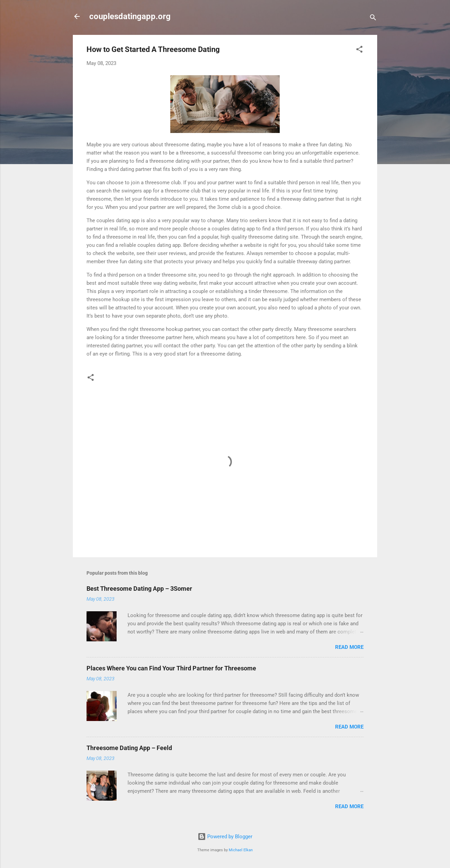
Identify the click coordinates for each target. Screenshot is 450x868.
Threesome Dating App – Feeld (129, 748)
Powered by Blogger (225, 837)
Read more (349, 647)
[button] (359, 50)
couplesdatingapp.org (130, 16)
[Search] (373, 19)
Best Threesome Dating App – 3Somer (139, 589)
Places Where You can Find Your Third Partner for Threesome (171, 668)
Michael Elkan (241, 850)
